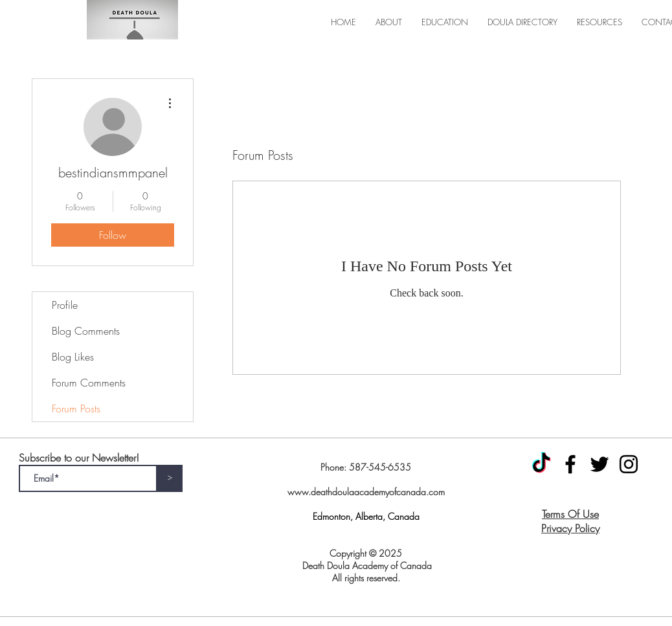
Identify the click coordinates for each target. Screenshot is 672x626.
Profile (65, 305)
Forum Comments (89, 383)
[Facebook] (570, 464)
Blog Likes (73, 357)
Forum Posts (76, 408)
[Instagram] (629, 464)
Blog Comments (86, 331)
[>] (170, 478)
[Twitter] (599, 464)
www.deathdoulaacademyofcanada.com (366, 492)
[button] (389, 22)
